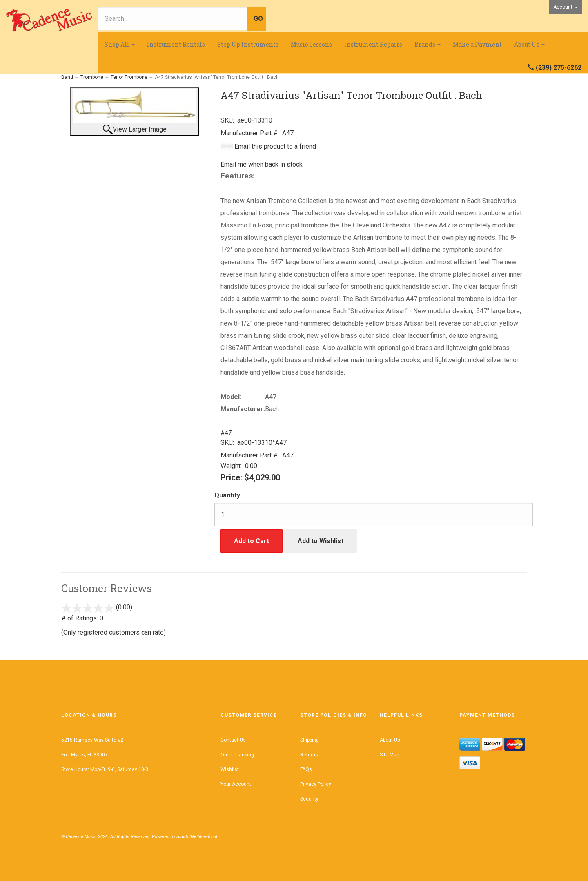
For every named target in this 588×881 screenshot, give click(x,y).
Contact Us (233, 740)
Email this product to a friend (275, 146)
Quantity (227, 495)
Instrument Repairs (373, 44)
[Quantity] (374, 514)
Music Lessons (311, 44)
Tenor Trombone (129, 77)
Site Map (389, 755)
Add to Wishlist (321, 541)
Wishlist (230, 769)
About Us (529, 44)
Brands (428, 44)
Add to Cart (252, 541)
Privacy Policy (316, 784)
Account (566, 7)
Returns (309, 755)
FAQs (306, 769)
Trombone (92, 77)
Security (309, 799)
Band (67, 77)
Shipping (310, 740)
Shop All (120, 44)
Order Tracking (237, 755)
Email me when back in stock (262, 164)
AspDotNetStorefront (197, 837)
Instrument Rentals (176, 44)
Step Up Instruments (248, 44)
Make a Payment (477, 44)
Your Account (236, 784)
